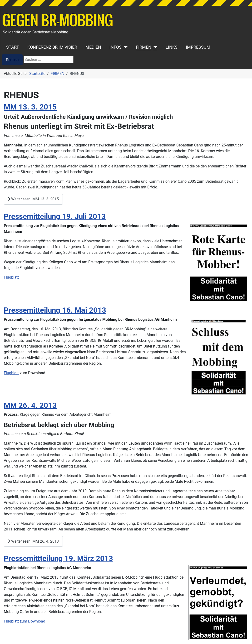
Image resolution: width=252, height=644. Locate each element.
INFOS (116, 47)
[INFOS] (125, 47)
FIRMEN (144, 47)
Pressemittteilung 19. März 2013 (58, 558)
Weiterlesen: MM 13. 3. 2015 (33, 199)
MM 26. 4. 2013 (30, 405)
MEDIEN (93, 47)
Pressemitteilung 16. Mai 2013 (55, 310)
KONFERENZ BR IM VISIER (52, 47)
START (13, 47)
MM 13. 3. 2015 (30, 107)
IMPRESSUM (198, 47)
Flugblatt (11, 277)
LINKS (172, 47)
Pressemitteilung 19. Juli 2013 (55, 216)
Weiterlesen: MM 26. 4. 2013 (33, 541)
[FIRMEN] (154, 47)
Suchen (12, 60)
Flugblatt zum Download (25, 621)
